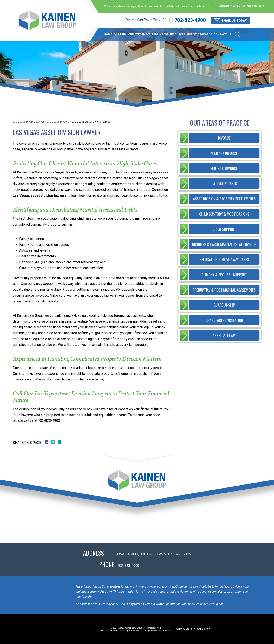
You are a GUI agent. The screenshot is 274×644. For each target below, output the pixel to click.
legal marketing (133, 631)
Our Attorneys (139, 34)
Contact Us (222, 34)
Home (108, 34)
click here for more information (184, 6)
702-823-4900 (190, 20)
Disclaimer (202, 629)
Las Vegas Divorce (58, 122)
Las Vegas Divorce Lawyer (28, 122)
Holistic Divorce (199, 34)
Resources (177, 34)
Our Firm (120, 34)
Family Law (160, 34)
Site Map (182, 629)
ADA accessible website (249, 6)
